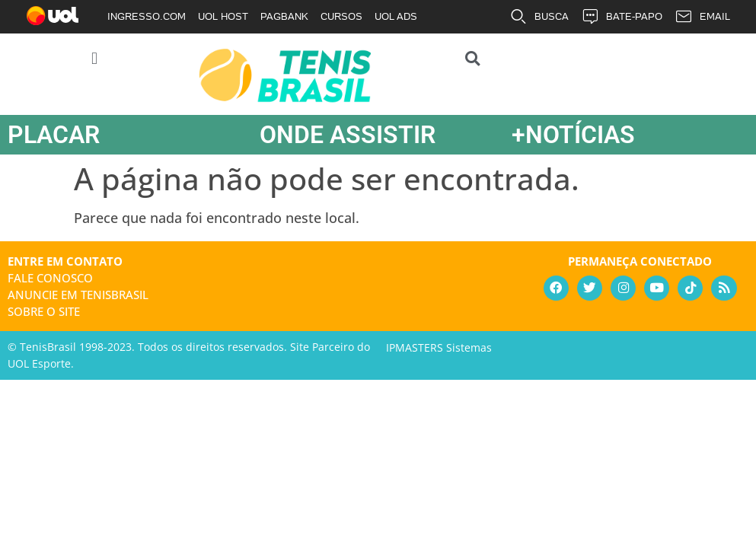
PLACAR (54, 135)
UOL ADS (396, 16)
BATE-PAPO (622, 17)
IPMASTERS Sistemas (439, 347)
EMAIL (702, 17)
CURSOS (341, 16)
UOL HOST (223, 16)
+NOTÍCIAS (573, 135)
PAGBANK (284, 16)
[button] (95, 58)
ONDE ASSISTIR (348, 135)
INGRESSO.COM (147, 16)
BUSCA (539, 17)
